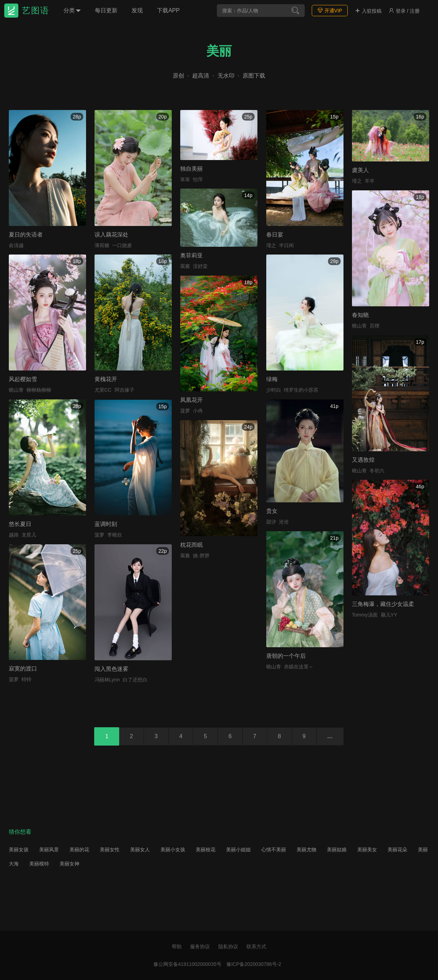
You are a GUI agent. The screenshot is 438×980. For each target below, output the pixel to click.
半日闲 (286, 245)
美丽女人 (140, 850)
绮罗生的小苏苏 (301, 390)
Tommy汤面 (365, 615)
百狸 (375, 326)
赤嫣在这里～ (299, 667)
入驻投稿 (368, 11)
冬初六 (377, 471)
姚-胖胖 (201, 556)
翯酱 (185, 266)
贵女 (272, 511)
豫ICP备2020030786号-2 (254, 964)
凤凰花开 (191, 400)
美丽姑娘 (337, 850)
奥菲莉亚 (191, 255)
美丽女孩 (19, 850)
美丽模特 (39, 864)
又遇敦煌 (363, 460)
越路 (14, 535)
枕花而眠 (191, 545)
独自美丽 (191, 169)
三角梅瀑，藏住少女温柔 (383, 604)
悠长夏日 (20, 524)
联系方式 (256, 947)
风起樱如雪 (23, 379)
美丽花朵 (397, 850)
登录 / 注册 (404, 11)
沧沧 (284, 522)
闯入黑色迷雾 (111, 669)
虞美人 (360, 170)
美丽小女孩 (173, 850)
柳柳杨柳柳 (39, 390)
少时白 (274, 390)
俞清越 (16, 245)
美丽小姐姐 (238, 850)
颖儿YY (389, 615)
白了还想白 (135, 680)
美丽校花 (206, 850)
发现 (137, 10)
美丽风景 (49, 850)
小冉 (198, 411)
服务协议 (200, 947)
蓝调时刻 (106, 524)
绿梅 (272, 379)
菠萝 (185, 411)
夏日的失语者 (26, 235)
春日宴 (275, 235)
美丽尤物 (306, 850)
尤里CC (103, 390)
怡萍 (198, 179)
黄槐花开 (106, 379)
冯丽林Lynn (107, 680)
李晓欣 (115, 535)
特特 (26, 679)
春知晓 (360, 315)
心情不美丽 (274, 850)
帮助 (177, 947)
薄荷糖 (102, 245)
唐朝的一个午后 (286, 656)
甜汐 (271, 522)
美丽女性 (110, 850)
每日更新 (106, 10)
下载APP (168, 10)
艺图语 (36, 10)
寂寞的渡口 (23, 669)
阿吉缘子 (124, 390)
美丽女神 (69, 864)
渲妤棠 (200, 266)
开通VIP (330, 10)
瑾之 (271, 245)
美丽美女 (367, 850)
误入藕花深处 (111, 235)
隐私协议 (228, 947)
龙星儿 (29, 535)
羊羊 (370, 181)
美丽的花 (79, 850)
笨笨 (185, 179)
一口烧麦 (122, 245)
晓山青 (359, 326)
